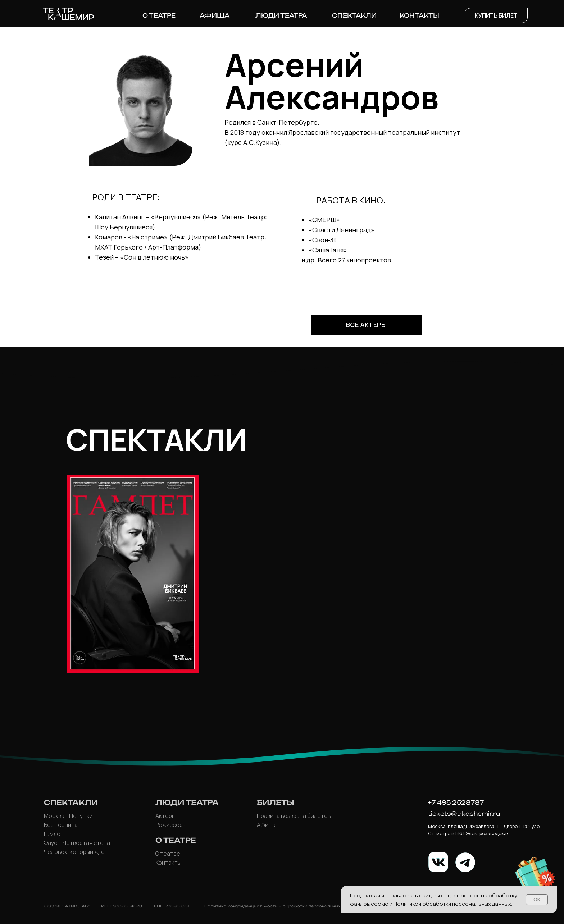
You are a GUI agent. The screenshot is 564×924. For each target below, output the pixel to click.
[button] (496, 15)
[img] (133, 574)
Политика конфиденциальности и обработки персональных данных (281, 906)
